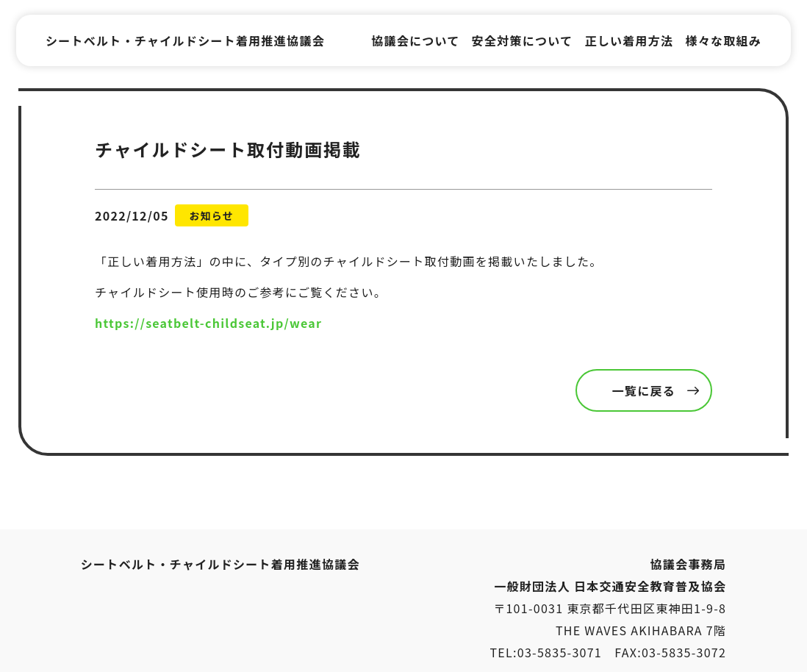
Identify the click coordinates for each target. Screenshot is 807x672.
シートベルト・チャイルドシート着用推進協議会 (185, 40)
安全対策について (523, 40)
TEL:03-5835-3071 (546, 652)
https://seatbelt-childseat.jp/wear (208, 323)
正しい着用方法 (629, 40)
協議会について (415, 40)
